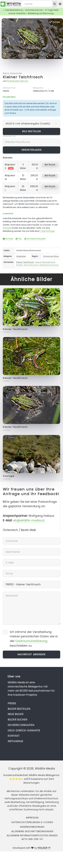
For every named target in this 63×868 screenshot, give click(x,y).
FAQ (19, 239)
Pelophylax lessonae (49, 265)
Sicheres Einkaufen (35, 239)
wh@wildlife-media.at (29, 520)
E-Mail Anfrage (47, 231)
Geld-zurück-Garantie (24, 730)
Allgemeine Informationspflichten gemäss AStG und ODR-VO (32, 837)
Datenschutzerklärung (31, 641)
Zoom (55, 22)
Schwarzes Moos (51, 256)
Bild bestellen (32, 131)
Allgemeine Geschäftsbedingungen (32, 831)
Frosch (19, 265)
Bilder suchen (17, 720)
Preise (12, 703)
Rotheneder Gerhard (18, 81)
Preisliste (7, 228)
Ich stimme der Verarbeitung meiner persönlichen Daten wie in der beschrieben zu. (34, 639)
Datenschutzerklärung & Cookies (32, 822)
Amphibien (21, 256)
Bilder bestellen (19, 709)
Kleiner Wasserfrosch (45, 262)
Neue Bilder (16, 714)
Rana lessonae (12, 73)
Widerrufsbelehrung (32, 827)
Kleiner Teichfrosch (23, 77)
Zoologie (9, 476)
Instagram (15, 741)
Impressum (32, 818)
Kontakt (8, 239)
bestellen (50, 165)
